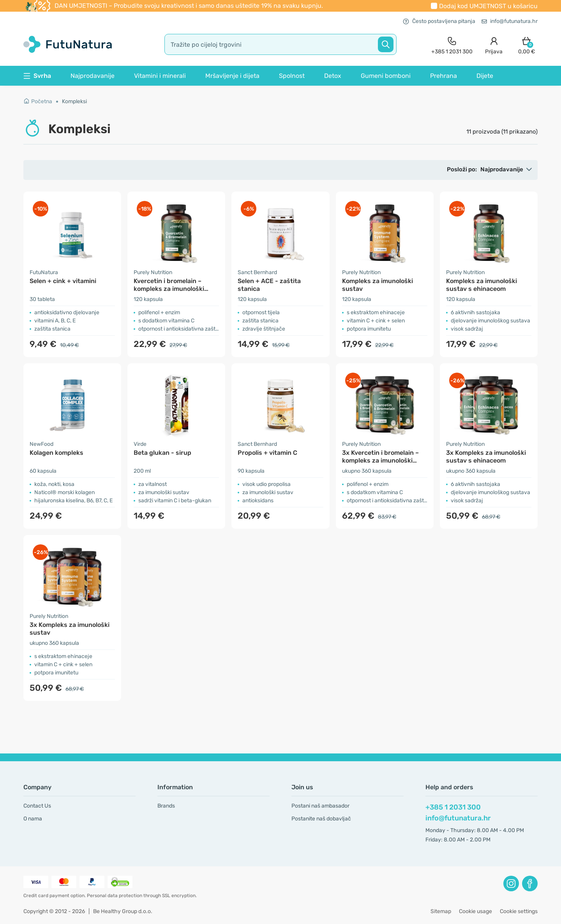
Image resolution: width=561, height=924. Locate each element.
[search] (280, 44)
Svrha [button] (37, 76)
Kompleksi (74, 101)
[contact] (452, 45)
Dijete (485, 76)
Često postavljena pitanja (439, 21)
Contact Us (37, 806)
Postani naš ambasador (320, 806)
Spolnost (292, 76)
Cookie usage (475, 911)
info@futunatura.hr (510, 21)
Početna (38, 101)
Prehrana (444, 76)
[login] (494, 45)
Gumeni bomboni (386, 76)
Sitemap (441, 911)
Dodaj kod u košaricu (488, 6)
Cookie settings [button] (519, 911)
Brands (166, 806)
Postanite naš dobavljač (321, 819)
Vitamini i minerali (160, 76)
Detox (333, 76)
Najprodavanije (93, 76)
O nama (33, 819)
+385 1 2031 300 (453, 807)
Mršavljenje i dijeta (232, 76)
